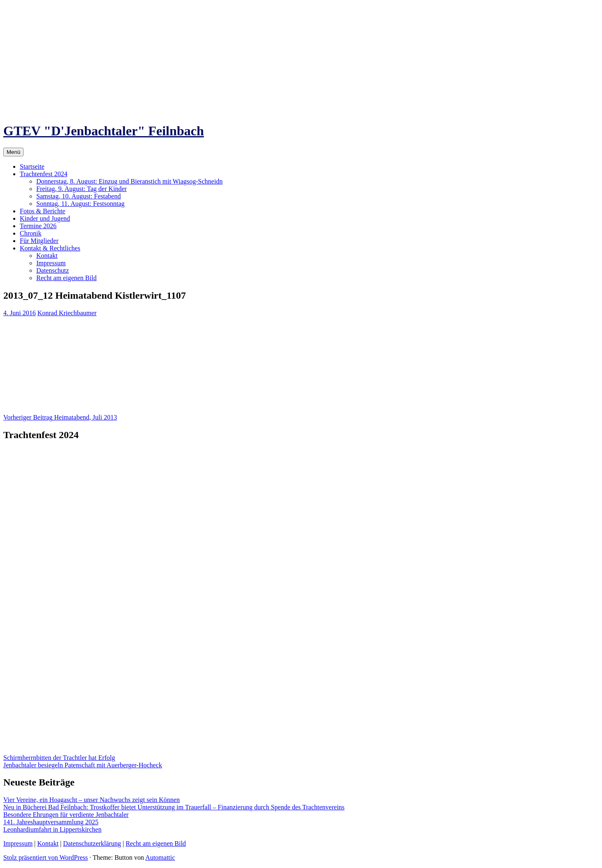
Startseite (32, 166)
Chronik (31, 233)
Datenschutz (53, 270)
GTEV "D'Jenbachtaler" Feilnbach (104, 131)
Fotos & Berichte (42, 211)
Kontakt (47, 256)
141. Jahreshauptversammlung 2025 (51, 822)
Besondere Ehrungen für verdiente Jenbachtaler (66, 815)
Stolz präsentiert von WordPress (46, 857)
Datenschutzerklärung (92, 843)
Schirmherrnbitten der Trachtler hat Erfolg (59, 758)
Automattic (160, 857)
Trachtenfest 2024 (44, 174)
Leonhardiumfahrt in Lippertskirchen (52, 829)
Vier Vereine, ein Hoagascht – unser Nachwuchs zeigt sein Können (92, 800)
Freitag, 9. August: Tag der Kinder (81, 189)
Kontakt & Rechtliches (50, 248)
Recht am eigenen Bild (66, 278)
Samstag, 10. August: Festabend (79, 196)
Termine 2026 (38, 226)
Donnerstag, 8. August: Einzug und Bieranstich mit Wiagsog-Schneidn (129, 181)
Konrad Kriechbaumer (67, 313)
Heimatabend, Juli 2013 (60, 417)
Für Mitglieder (39, 241)
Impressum (51, 263)
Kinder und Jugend (45, 218)
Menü (13, 152)
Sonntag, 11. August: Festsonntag (80, 204)
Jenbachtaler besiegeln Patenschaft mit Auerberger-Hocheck (83, 765)
